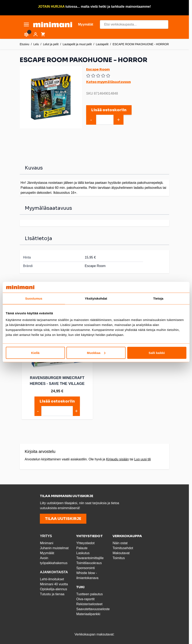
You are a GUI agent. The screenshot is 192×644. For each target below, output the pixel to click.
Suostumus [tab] (34, 298)
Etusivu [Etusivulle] (24, 44)
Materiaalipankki (88, 613)
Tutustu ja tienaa (52, 593)
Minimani (46, 542)
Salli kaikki (157, 353)
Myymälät (47, 552)
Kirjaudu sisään (117, 459)
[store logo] (53, 25)
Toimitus (119, 557)
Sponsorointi (85, 567)
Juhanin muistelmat (54, 547)
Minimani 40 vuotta (54, 583)
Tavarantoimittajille (90, 557)
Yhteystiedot (85, 542)
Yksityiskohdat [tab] (96, 298)
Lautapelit (102, 44)
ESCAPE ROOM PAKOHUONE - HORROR (141, 44)
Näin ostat (120, 542)
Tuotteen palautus (90, 593)
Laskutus (83, 552)
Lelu (36, 44)
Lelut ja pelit (51, 44)
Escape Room (98, 69)
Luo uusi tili (142, 459)
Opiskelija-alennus (53, 588)
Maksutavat (121, 552)
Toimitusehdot (123, 547)
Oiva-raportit (85, 598)
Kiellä (35, 353)
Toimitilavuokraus (89, 562)
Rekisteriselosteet (89, 603)
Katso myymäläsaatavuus (108, 82)
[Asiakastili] (35, 34)
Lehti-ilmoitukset (52, 578)
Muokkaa (96, 353)
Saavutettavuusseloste (93, 608)
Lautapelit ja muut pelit (77, 44)
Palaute (82, 547)
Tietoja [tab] (158, 298)
